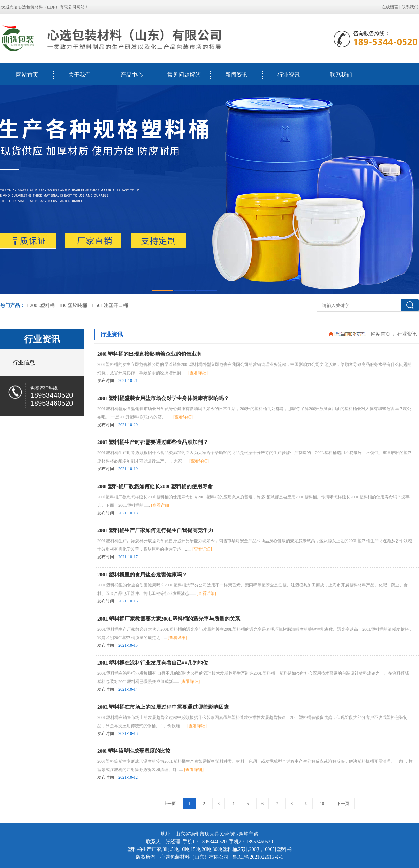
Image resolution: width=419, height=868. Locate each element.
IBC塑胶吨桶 (73, 305)
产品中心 (132, 75)
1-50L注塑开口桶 (110, 305)
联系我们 (410, 7)
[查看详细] (198, 373)
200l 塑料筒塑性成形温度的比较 (134, 751)
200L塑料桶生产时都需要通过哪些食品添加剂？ (153, 442)
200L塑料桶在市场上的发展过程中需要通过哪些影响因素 (163, 707)
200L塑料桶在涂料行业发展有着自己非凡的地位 (153, 663)
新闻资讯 (236, 75)
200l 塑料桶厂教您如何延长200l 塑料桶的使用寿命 (155, 486)
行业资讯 (289, 75)
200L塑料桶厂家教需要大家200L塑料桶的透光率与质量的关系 (169, 619)
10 (322, 804)
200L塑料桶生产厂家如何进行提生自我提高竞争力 (155, 530)
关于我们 (79, 75)
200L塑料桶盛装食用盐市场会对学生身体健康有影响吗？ (163, 398)
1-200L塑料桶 (40, 305)
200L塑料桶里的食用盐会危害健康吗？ (142, 575)
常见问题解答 (184, 75)
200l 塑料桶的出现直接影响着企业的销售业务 (150, 354)
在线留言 (390, 7)
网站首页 (27, 75)
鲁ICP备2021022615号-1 (258, 857)
